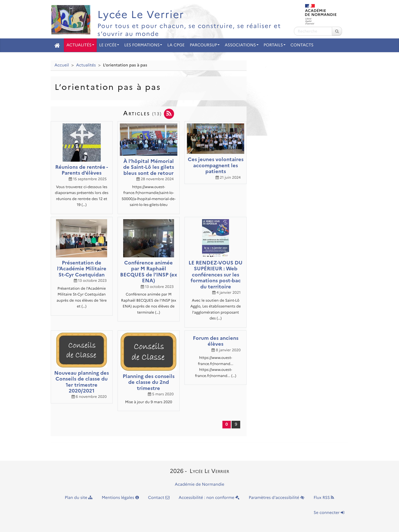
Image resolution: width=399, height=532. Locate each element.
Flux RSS (324, 498)
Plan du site (79, 498)
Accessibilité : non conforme (209, 498)
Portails (275, 45)
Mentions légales (120, 498)
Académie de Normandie (200, 485)
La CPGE (176, 45)
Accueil (62, 65)
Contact (159, 498)
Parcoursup (205, 45)
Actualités (80, 45)
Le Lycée (109, 45)
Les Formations (143, 45)
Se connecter (329, 513)
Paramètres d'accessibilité (277, 498)
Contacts (302, 45)
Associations (242, 45)
